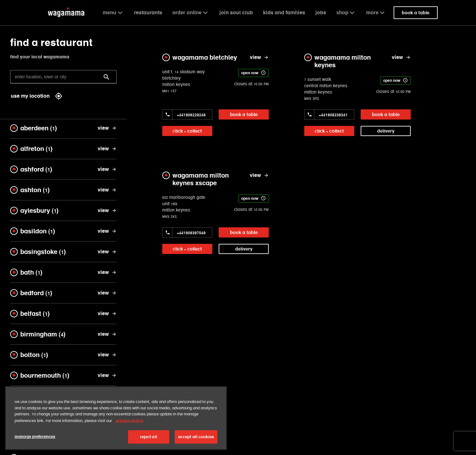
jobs (321, 13)
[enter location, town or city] (63, 77)
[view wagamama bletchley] (259, 57)
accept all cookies (196, 437)
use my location (37, 96)
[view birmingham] (107, 334)
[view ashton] (107, 190)
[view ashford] (107, 169)
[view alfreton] (107, 149)
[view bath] (107, 272)
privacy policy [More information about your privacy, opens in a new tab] (129, 421)
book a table (244, 114)
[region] (116, 418)
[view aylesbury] (107, 211)
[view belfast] (107, 314)
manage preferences (35, 436)
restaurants (148, 13)
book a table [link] (416, 13)
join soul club (236, 13)
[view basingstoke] (107, 252)
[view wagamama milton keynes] (401, 57)
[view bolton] (107, 355)
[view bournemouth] (107, 375)
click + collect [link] (187, 131)
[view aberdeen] (107, 128)
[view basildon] (107, 231)
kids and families (284, 13)
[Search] (106, 77)
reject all (149, 437)
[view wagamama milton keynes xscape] (259, 175)
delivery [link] (386, 131)
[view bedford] (107, 293)
